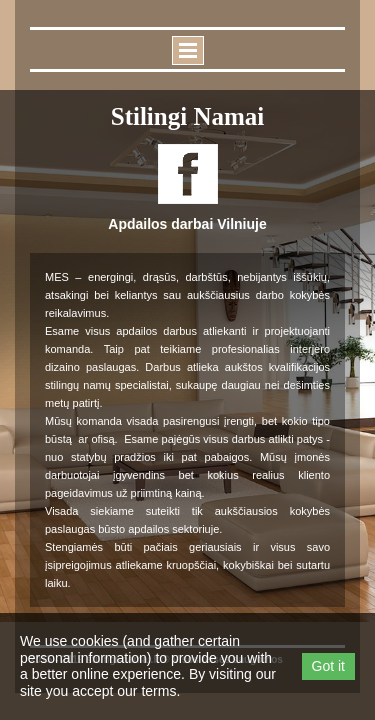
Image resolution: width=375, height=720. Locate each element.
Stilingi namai (188, 116)
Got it (328, 666)
